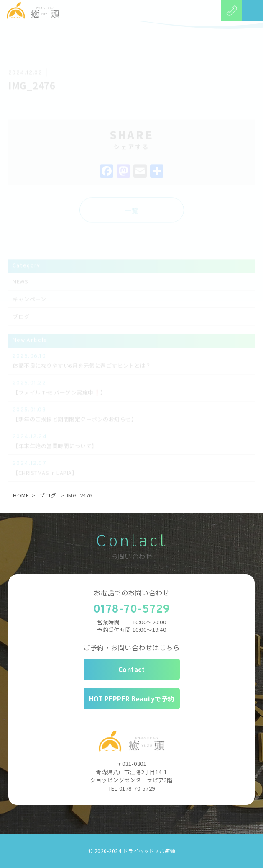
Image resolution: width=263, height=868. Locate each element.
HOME (21, 495)
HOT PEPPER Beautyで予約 (132, 699)
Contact (132, 669)
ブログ (48, 495)
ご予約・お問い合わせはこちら (131, 647)
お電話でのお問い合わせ (132, 592)
